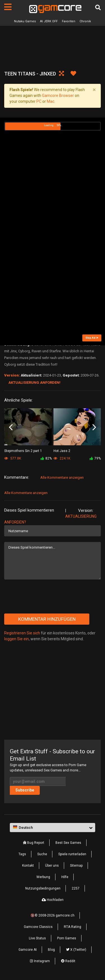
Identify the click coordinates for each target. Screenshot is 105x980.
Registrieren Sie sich (22, 633)
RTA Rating (73, 927)
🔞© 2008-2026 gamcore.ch (53, 915)
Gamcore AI (28, 950)
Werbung (43, 877)
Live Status (37, 938)
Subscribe (25, 790)
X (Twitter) (76, 950)
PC (39, 101)
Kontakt (28, 866)
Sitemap (76, 866)
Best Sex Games (68, 843)
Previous (11, 427)
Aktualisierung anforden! (34, 383)
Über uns (52, 866)
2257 (76, 888)
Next (94, 427)
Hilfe (65, 877)
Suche (42, 854)
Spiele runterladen (72, 854)
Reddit (68, 961)
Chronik (85, 21)
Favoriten (69, 21)
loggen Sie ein (17, 639)
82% (46, 458)
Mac (51, 101)
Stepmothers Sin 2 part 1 (23, 451)
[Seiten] (8, 7)
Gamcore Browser (58, 96)
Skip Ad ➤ (92, 338)
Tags (22, 854)
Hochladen (53, 900)
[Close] (94, 90)
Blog (51, 950)
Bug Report (34, 843)
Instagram (40, 961)
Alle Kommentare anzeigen (62, 477)
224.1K (62, 458)
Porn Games (67, 938)
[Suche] (98, 8)
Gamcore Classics (38, 927)
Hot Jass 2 (62, 451)
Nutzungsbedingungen (43, 888)
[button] (53, 828)
